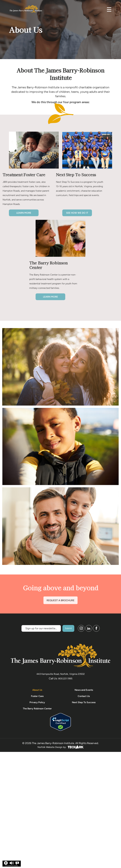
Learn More (24, 215)
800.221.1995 (65, 679)
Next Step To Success (84, 702)
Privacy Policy (37, 702)
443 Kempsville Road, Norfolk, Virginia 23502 (61, 674)
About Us (37, 690)
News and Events (84, 690)
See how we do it (77, 215)
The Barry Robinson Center (37, 709)
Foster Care (37, 696)
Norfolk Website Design (50, 747)
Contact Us (84, 696)
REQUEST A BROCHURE (60, 603)
